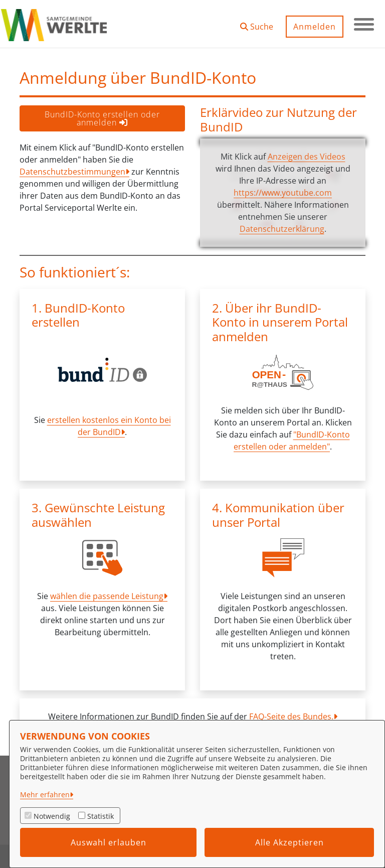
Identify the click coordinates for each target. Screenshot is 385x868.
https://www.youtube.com (283, 193)
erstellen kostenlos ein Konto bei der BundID (109, 426)
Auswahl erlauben (109, 842)
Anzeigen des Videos (307, 157)
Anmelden (315, 27)
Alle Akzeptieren (290, 842)
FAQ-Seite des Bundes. (291, 716)
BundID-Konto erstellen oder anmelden (102, 118)
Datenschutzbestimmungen (72, 172)
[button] (257, 23)
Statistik (101, 816)
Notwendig (52, 816)
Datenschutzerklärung (282, 229)
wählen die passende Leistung (107, 596)
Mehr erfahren (45, 794)
